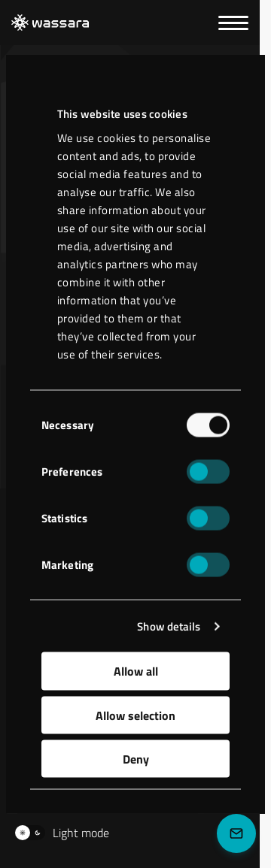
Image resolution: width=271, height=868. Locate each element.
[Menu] (233, 23)
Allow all (136, 671)
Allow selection (135, 715)
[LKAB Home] (50, 23)
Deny (136, 759)
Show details (169, 626)
